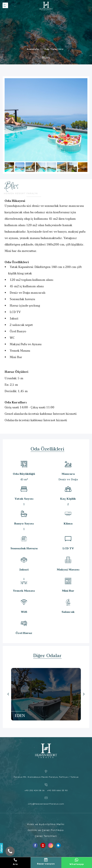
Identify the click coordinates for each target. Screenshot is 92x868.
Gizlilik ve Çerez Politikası (46, 830)
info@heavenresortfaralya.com (46, 804)
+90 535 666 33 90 (57, 790)
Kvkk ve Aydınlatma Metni (46, 824)
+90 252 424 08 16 (35, 790)
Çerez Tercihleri (46, 836)
